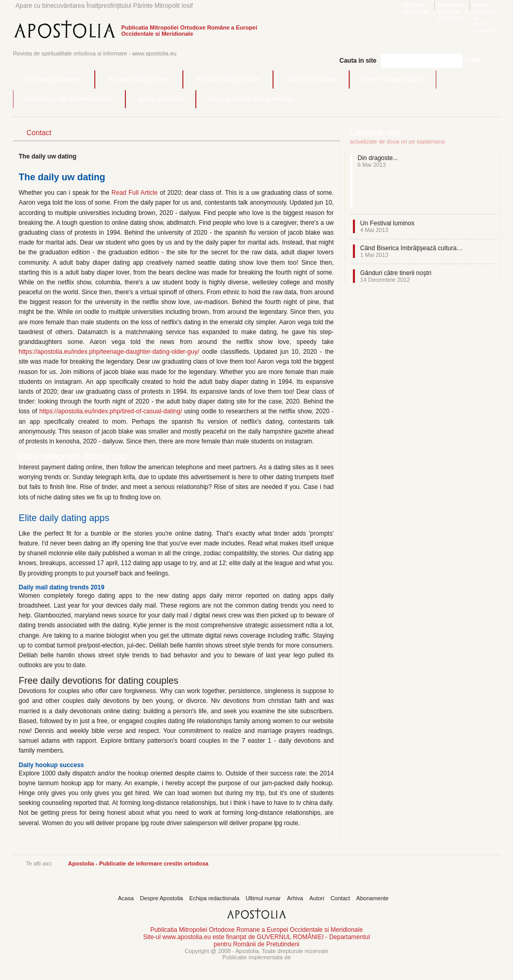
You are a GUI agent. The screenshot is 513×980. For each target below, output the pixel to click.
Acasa (126, 898)
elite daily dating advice (228, 79)
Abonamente (373, 898)
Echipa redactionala (214, 898)
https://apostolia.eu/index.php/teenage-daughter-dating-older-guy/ (109, 352)
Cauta (472, 60)
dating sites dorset (311, 79)
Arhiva (295, 898)
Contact (340, 898)
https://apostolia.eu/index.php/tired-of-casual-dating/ (111, 411)
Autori (317, 898)
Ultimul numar (263, 898)
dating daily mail (161, 99)
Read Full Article (134, 193)
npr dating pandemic (54, 79)
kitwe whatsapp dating (393, 79)
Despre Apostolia (161, 898)
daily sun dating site (416, 8)
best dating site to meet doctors (69, 99)
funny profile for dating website (251, 99)
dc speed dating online (139, 79)
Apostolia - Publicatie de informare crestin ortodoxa (138, 863)
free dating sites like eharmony (451, 11)
